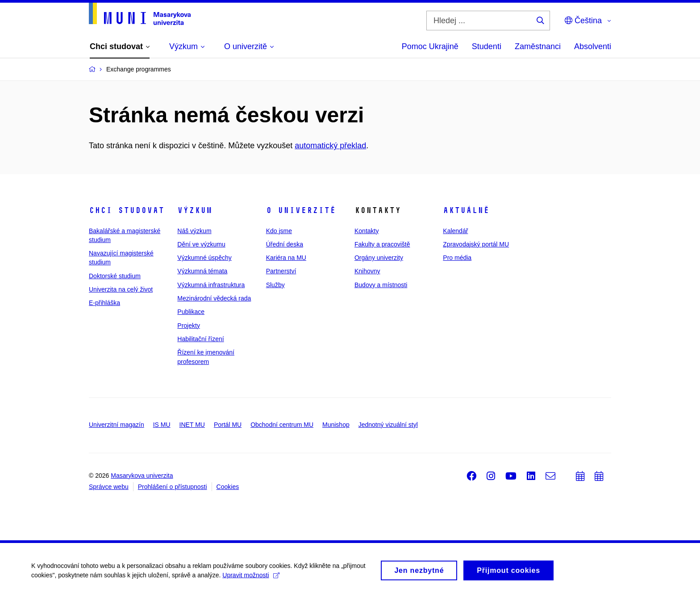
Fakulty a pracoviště (382, 244)
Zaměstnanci (538, 46)
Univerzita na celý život (121, 289)
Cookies (228, 487)
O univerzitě (301, 210)
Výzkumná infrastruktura (211, 285)
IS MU (162, 425)
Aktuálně (466, 210)
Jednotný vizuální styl (388, 425)
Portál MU (228, 425)
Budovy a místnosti (381, 285)
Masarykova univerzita (142, 476)
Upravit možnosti (251, 578)
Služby (275, 285)
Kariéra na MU (286, 258)
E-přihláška (104, 303)
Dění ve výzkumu (201, 244)
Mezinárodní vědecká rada (214, 298)
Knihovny (367, 271)
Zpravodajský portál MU (476, 244)
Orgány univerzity (379, 258)
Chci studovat (127, 210)
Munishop (336, 425)
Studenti (487, 46)
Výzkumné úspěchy (204, 258)
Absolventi (593, 46)
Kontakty (367, 231)
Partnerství (281, 271)
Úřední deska (285, 244)
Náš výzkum (194, 231)
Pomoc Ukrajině (430, 46)
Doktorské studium (115, 276)
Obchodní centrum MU (282, 425)
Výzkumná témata (202, 271)
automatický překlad (330, 146)
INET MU (192, 425)
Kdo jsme (279, 231)
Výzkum (195, 210)
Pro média (457, 258)
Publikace (191, 312)
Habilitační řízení (200, 339)
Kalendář (455, 231)
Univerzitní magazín (117, 425)
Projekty (189, 326)
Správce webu (109, 487)
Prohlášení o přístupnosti (173, 487)
